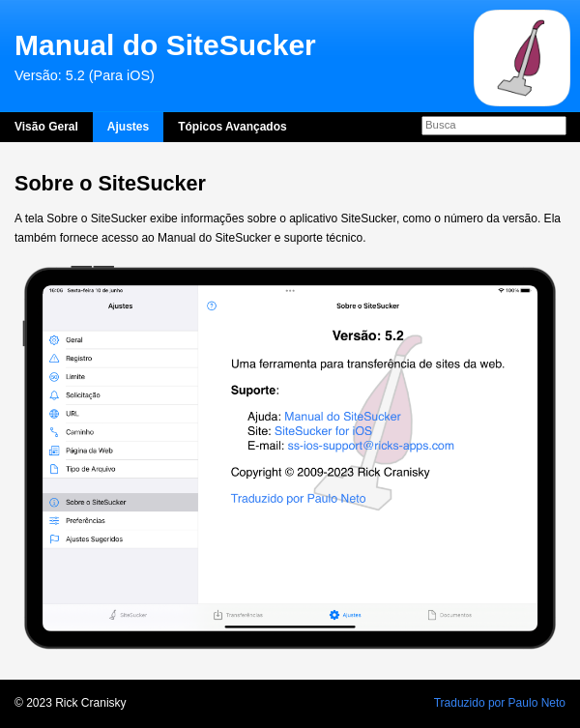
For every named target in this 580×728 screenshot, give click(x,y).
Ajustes (128, 127)
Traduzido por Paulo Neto (500, 703)
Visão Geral (46, 127)
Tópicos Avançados (232, 127)
